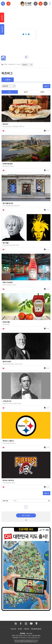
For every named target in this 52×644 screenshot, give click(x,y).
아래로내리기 (26, 57)
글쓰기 (47, 86)
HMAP (42, 92)
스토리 (8, 80)
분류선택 (2, 29)
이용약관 (26, 629)
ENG (46, 4)
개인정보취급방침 (36, 629)
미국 (18, 64)
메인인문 (3, 58)
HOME (4, 64)
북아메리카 (12, 64)
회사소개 (13, 629)
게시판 (20, 629)
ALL (10, 92)
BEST (26, 92)
